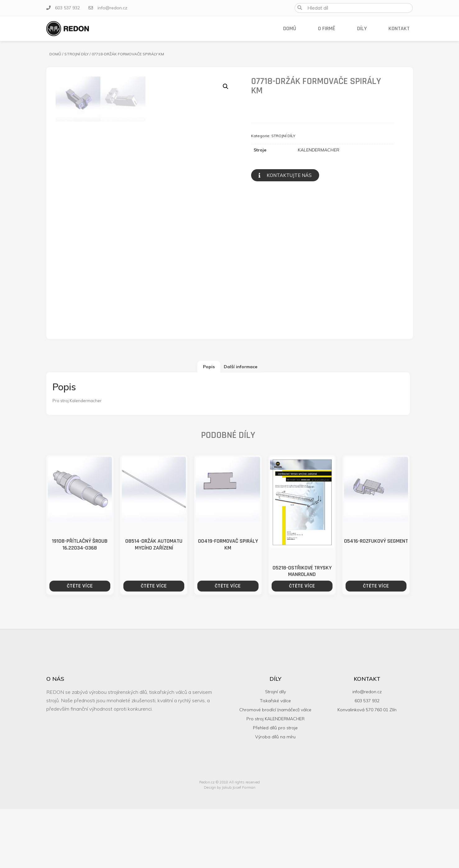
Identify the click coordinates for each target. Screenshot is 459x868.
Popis (209, 426)
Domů (290, 28)
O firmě (327, 28)
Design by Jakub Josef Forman (230, 846)
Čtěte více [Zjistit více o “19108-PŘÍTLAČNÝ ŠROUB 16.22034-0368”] (80, 645)
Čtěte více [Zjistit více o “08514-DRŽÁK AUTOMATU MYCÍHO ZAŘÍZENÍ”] (154, 645)
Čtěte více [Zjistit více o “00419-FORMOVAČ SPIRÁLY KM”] (228, 645)
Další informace (241, 426)
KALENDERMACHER (319, 150)
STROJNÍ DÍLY (76, 54)
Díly (362, 28)
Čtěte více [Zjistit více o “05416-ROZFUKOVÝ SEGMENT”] (376, 645)
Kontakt (399, 28)
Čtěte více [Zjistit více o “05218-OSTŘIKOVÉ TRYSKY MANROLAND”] (302, 645)
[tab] (209, 426)
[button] (285, 175)
